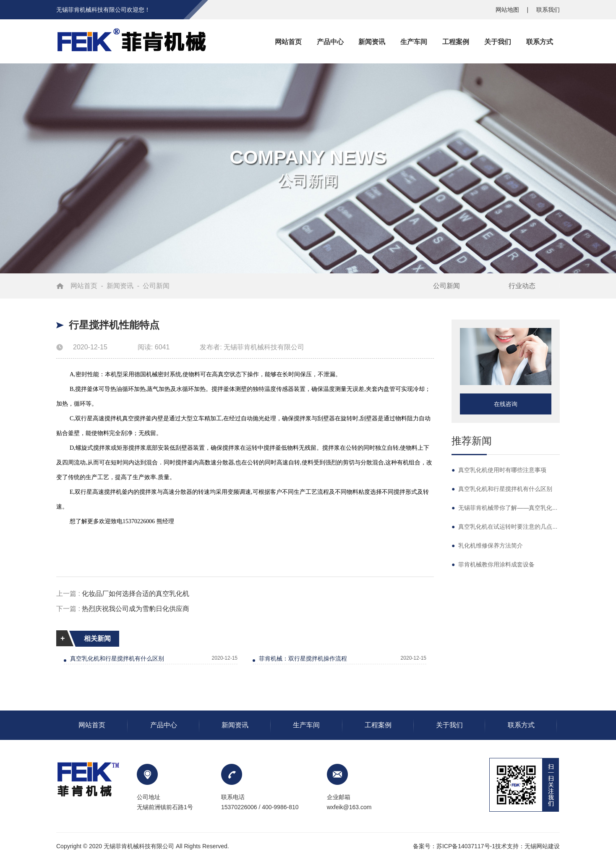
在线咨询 (506, 404)
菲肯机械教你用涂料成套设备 (493, 564)
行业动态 (522, 286)
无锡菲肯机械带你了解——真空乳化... (504, 508)
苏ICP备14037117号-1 (466, 846)
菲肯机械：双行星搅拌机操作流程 (303, 658)
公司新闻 (156, 286)
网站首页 (84, 286)
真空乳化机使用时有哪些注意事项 (499, 470)
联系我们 (548, 10)
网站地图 (508, 10)
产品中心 (164, 725)
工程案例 (378, 725)
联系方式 (521, 725)
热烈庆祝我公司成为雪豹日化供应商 (136, 609)
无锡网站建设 (542, 846)
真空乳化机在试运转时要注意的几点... (504, 527)
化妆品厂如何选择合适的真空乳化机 (136, 594)
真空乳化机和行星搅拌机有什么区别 (117, 658)
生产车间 (306, 725)
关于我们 (449, 725)
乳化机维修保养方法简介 (487, 545)
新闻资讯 (120, 286)
